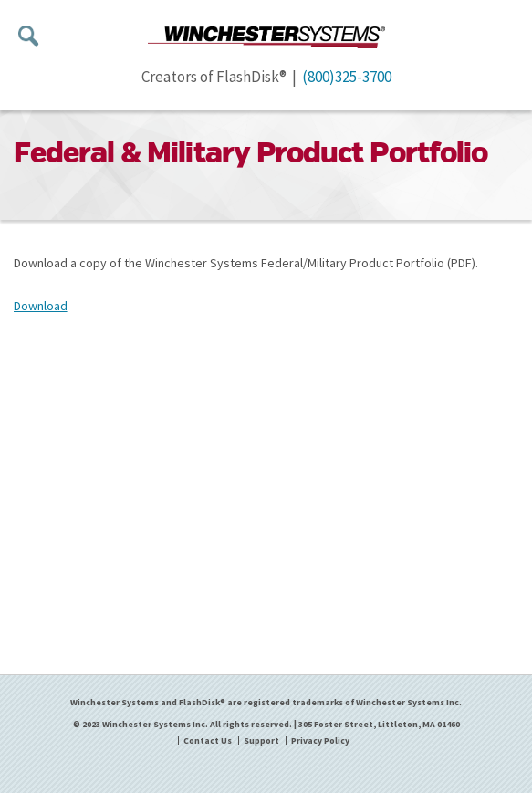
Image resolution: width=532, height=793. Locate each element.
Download (41, 306)
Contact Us (208, 741)
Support (261, 741)
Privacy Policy (320, 741)
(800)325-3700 (347, 77)
